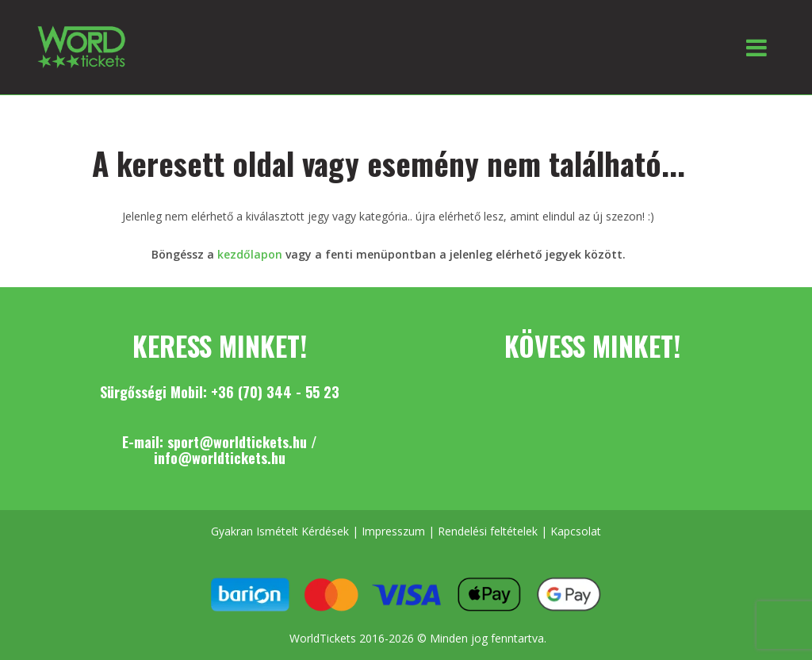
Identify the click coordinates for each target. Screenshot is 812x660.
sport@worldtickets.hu (237, 442)
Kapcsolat (576, 531)
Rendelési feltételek (488, 531)
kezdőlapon (250, 254)
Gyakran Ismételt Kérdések (280, 531)
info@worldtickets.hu (220, 458)
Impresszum (393, 531)
